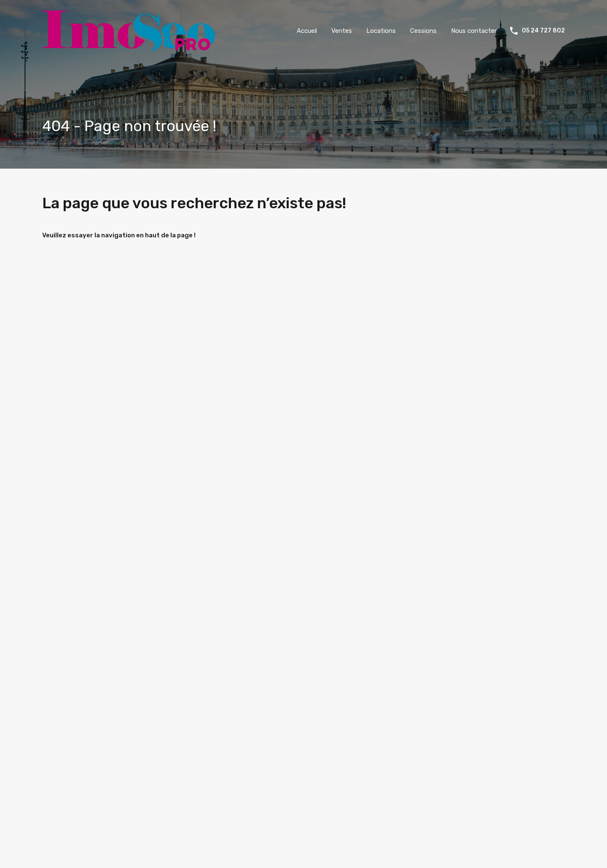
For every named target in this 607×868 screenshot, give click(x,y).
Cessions (423, 31)
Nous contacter (474, 31)
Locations (381, 31)
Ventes (342, 31)
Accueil (307, 31)
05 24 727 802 (543, 31)
